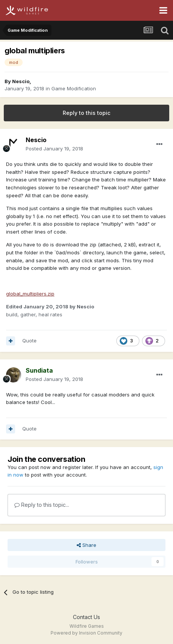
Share (86, 545)
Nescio (21, 81)
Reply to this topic (86, 113)
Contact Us (86, 617)
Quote (29, 341)
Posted (54, 149)
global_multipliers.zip (30, 294)
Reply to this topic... (42, 505)
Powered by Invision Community (86, 633)
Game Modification (74, 88)
